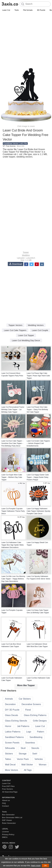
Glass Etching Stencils (16, 721)
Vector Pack (23, 759)
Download (16, 264)
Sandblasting (36, 737)
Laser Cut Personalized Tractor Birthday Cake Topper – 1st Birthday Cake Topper (13, 410)
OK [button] (45, 866)
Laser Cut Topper (26, 335)
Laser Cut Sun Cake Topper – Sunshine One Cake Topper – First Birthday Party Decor (12, 443)
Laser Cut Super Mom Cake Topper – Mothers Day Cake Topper (12, 477)
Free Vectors (7, 789)
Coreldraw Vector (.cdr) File (15, 144)
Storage (23, 754)
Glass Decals (12, 715)
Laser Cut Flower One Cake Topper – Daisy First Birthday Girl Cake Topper (37, 410)
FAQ (4, 803)
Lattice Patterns (13, 732)
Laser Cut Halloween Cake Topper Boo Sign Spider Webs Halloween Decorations (13, 545)
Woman (43, 765)
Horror (8, 726)
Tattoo (8, 759)
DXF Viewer (7, 820)
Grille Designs (40, 721)
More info (21, 146)
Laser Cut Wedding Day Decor (26, 340)
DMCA (5, 837)
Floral (28, 710)
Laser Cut (6, 10)
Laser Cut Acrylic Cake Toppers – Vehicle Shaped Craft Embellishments (38, 443)
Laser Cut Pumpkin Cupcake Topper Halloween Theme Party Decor (13, 511)
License (5, 832)
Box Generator (8, 815)
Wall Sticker (27, 765)
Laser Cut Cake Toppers (15, 330)
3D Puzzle (41, 10)
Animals (9, 699)
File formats (28, 10)
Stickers (9, 754)
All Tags (28, 770)
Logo (29, 732)
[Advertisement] (26, 39)
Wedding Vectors (36, 325)
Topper (26, 252)
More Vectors (12, 770)
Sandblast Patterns (14, 737)
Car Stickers (25, 699)
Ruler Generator (9, 823)
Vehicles (39, 759)
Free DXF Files (8, 786)
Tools (17, 10)
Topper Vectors (15, 325)
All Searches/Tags (10, 792)
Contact (5, 806)
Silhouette (10, 748)
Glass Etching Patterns (35, 715)
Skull (23, 748)
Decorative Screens (31, 704)
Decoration (10, 704)
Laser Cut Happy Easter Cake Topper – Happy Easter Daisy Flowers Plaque (38, 477)
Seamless (30, 743)
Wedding (26, 255)
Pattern (41, 732)
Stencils (35, 748)
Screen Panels (12, 743)
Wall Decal (10, 765)
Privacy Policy (8, 834)
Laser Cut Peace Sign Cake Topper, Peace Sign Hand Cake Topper (38, 376)
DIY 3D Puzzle (12, 710)
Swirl (35, 754)
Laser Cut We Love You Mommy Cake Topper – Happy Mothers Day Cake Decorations (13, 579)
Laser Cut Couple (40, 330)
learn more (36, 866)
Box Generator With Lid (12, 817)
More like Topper (26, 685)
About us (6, 800)
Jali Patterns (23, 726)
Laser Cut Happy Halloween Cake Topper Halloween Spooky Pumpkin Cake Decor (39, 511)
